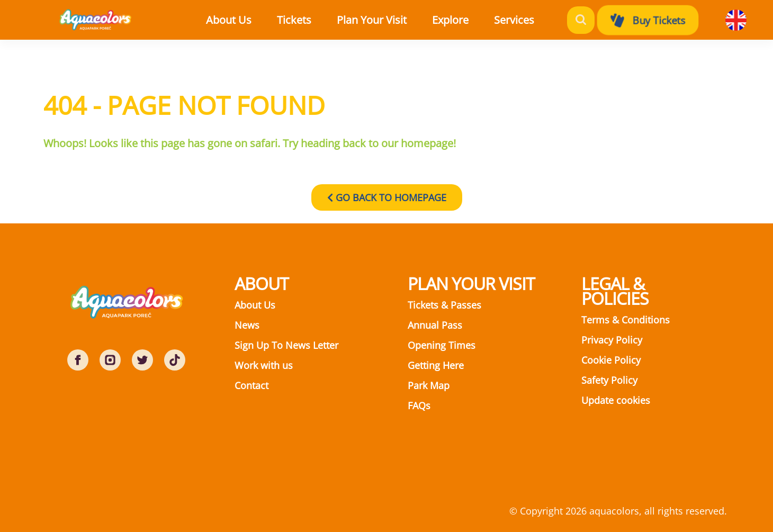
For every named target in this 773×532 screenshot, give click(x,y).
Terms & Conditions (626, 320)
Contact (251, 385)
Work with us (264, 365)
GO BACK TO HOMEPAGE (387, 197)
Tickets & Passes (444, 305)
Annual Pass (435, 325)
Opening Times (442, 345)
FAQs (419, 405)
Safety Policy (609, 380)
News (247, 325)
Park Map (429, 385)
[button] (305, 20)
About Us (255, 305)
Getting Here (436, 365)
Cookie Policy (611, 360)
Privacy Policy (612, 340)
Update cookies (616, 400)
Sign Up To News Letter (286, 345)
